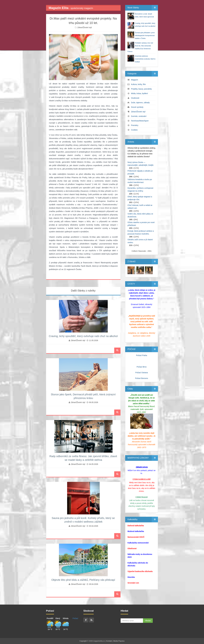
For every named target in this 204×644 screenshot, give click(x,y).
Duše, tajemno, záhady (140, 103)
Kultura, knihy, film (138, 84)
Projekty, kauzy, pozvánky (141, 89)
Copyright (83, 641)
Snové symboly (137, 107)
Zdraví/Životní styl (85, 27)
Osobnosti (135, 98)
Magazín (135, 80)
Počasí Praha (142, 355)
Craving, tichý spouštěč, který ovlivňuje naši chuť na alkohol (83, 336)
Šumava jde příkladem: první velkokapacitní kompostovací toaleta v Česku (145, 36)
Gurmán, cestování (139, 116)
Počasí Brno (142, 367)
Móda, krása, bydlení (139, 93)
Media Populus (119, 641)
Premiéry (135, 125)
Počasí (75, 618)
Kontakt (109, 641)
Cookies (134, 130)
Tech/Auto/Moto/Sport (140, 121)
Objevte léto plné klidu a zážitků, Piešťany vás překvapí (83, 580)
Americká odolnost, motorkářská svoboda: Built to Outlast (145, 59)
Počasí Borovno (142, 378)
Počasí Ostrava (142, 373)
